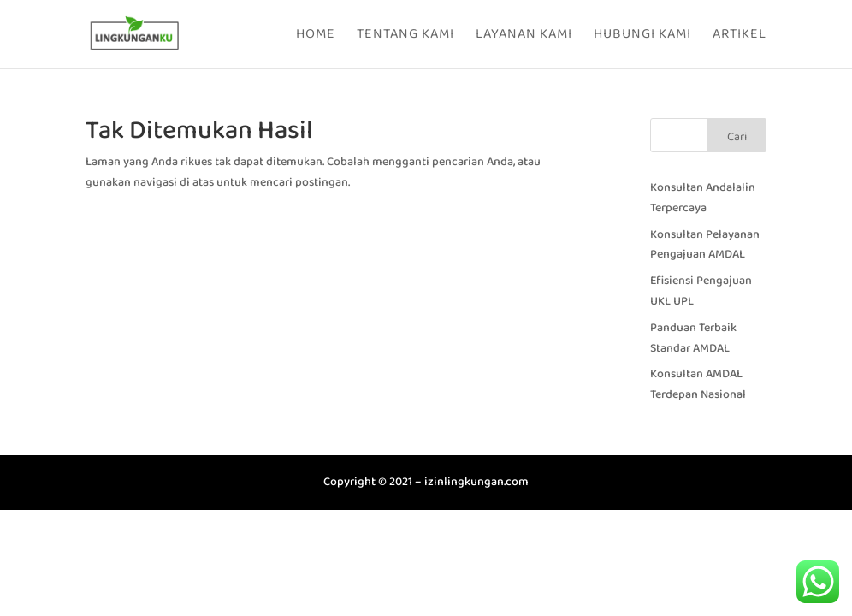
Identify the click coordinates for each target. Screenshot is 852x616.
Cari (737, 137)
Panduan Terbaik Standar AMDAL (693, 338)
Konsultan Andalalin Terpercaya (703, 198)
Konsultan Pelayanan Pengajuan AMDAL (705, 245)
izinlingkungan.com (476, 482)
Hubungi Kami (642, 36)
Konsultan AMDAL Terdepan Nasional (698, 384)
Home (316, 36)
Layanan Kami (524, 36)
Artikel (740, 36)
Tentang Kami (405, 36)
